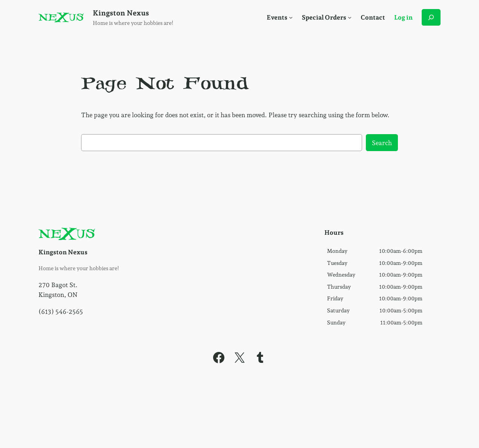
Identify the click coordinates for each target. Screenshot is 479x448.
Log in (403, 17)
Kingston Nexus (121, 13)
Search (382, 143)
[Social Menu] (291, 17)
